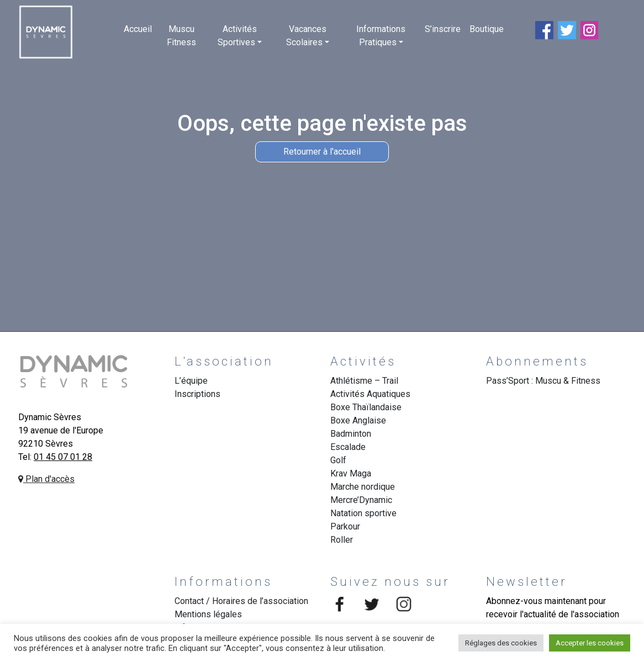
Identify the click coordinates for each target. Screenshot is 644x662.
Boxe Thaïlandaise (366, 407)
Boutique (487, 29)
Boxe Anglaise (358, 420)
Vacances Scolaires (306, 36)
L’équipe (191, 381)
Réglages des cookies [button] (501, 643)
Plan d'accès (46, 479)
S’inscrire (443, 29)
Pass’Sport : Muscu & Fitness (543, 381)
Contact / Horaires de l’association (241, 601)
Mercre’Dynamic (361, 500)
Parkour (345, 526)
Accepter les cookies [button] (590, 643)
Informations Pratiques (381, 36)
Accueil (138, 29)
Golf (338, 460)
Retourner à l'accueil (322, 152)
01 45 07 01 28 (63, 457)
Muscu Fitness (181, 36)
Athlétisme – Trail (364, 381)
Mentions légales (208, 614)
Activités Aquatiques (370, 394)
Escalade (348, 447)
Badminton (351, 434)
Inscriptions (197, 394)
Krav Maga (351, 473)
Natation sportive (363, 513)
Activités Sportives (237, 36)
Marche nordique (363, 487)
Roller (342, 540)
